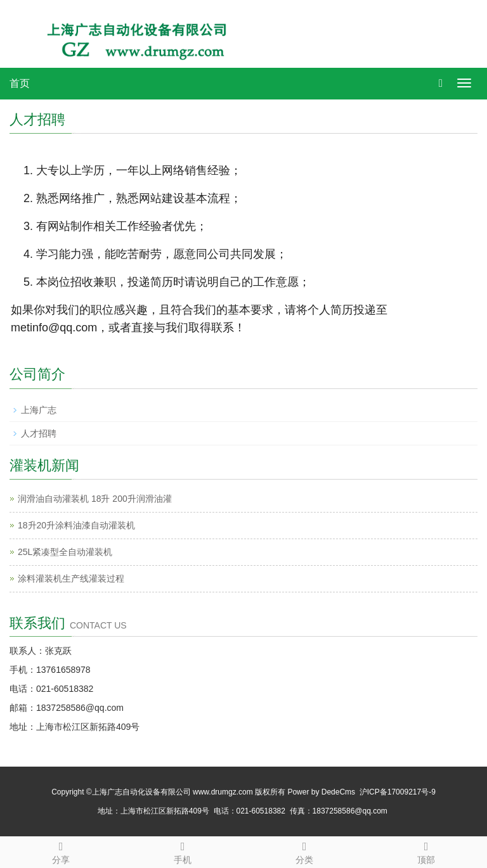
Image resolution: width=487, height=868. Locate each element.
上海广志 (39, 410)
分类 (304, 851)
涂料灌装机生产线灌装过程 (71, 578)
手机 (183, 851)
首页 (20, 83)
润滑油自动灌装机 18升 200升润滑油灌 (95, 499)
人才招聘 (39, 433)
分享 (61, 851)
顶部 (426, 851)
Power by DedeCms (321, 792)
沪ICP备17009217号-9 (398, 792)
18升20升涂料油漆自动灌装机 (76, 525)
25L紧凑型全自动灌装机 (65, 552)
